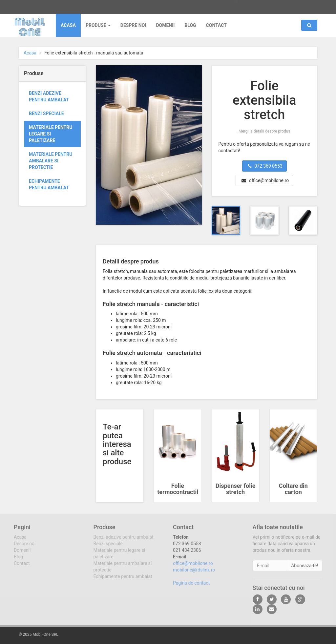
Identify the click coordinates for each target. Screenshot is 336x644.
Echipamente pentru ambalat (49, 184)
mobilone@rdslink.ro (194, 574)
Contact (216, 25)
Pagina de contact (191, 587)
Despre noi (133, 25)
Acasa (68, 25)
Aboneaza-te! (304, 570)
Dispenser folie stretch (236, 489)
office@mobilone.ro (255, 6)
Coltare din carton (293, 489)
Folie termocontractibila (182, 489)
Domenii (165, 25)
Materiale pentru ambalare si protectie (51, 161)
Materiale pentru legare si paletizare (51, 134)
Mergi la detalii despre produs (264, 131)
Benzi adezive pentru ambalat (49, 96)
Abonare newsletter (300, 6)
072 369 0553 (215, 6)
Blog (190, 25)
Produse (98, 25)
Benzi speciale (46, 114)
